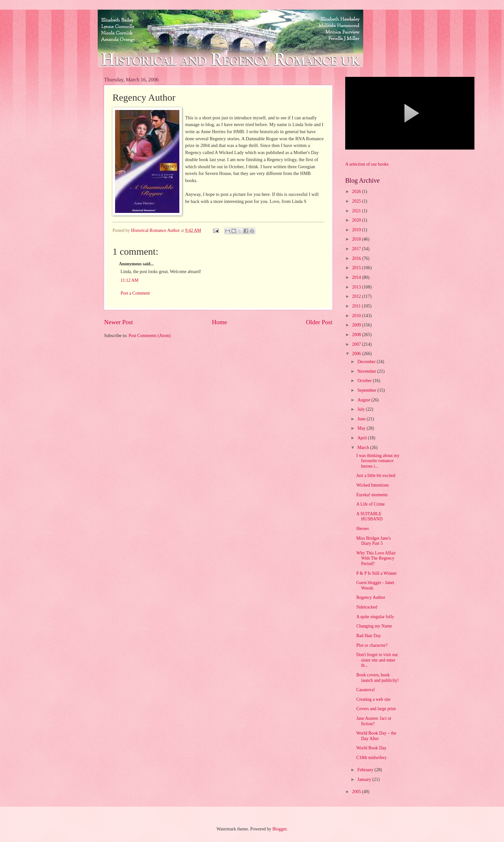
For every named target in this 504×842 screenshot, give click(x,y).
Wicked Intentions (372, 485)
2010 (357, 316)
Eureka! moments (372, 495)
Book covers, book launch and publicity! (377, 678)
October (365, 381)
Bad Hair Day (369, 636)
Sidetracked (367, 607)
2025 (357, 201)
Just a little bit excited (376, 476)
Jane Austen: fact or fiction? (374, 721)
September (367, 390)
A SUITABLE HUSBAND (369, 517)
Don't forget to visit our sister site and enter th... (377, 660)
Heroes (362, 529)
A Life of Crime (370, 504)
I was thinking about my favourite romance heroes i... (378, 461)
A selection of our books (367, 164)
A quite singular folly (375, 617)
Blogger (279, 829)
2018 (357, 239)
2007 (357, 344)
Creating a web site (373, 699)
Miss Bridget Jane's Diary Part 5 (373, 541)
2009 (357, 325)
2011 (357, 306)
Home (219, 322)
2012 (357, 296)
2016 (357, 258)
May (362, 428)
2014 (357, 277)
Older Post (319, 322)
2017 (357, 249)
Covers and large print (376, 709)
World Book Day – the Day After (376, 736)
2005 (357, 792)
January (365, 779)
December (367, 362)
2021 (357, 211)
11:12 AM (130, 280)
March (364, 448)
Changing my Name (374, 626)
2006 (357, 354)
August (364, 400)
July (362, 409)
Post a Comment (135, 293)
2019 (357, 230)
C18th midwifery (371, 758)
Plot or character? (372, 645)
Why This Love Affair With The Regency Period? (376, 558)
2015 (357, 268)
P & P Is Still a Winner (376, 573)
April (363, 438)
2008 (357, 335)
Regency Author (371, 597)
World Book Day (371, 748)
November (367, 371)
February (366, 770)
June (362, 419)
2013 (357, 287)
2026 (357, 192)
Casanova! (365, 690)
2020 (357, 220)
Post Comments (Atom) (150, 336)
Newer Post (119, 322)
